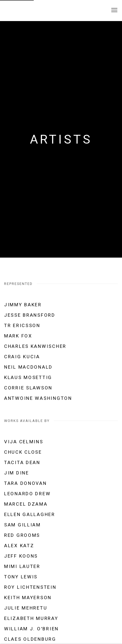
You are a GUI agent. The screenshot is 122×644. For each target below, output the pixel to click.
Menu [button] (114, 10)
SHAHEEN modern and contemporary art (37, 10)
